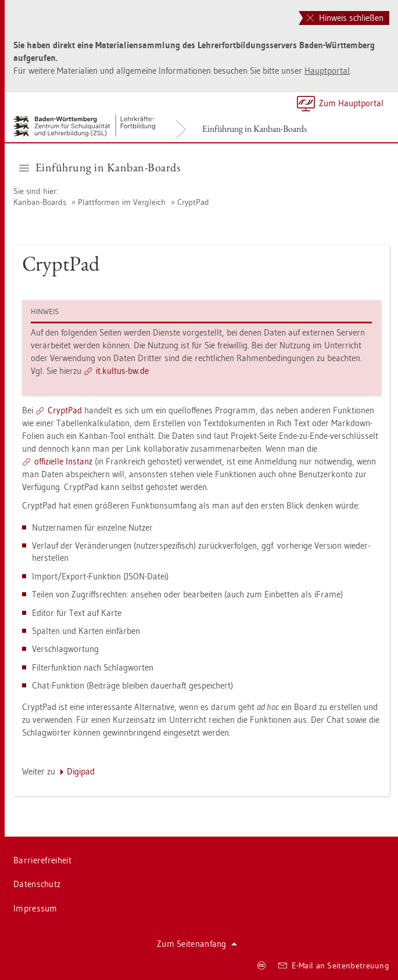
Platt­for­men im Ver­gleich (122, 202)
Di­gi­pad (81, 771)
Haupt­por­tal (327, 71)
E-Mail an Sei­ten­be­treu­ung (334, 965)
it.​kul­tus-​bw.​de (122, 371)
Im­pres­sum (35, 908)
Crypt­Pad (193, 202)
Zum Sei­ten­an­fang (197, 944)
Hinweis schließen (345, 18)
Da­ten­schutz (37, 884)
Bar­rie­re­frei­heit (42, 860)
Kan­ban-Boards (40, 202)
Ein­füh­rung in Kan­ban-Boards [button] (100, 167)
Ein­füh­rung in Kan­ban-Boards (254, 129)
